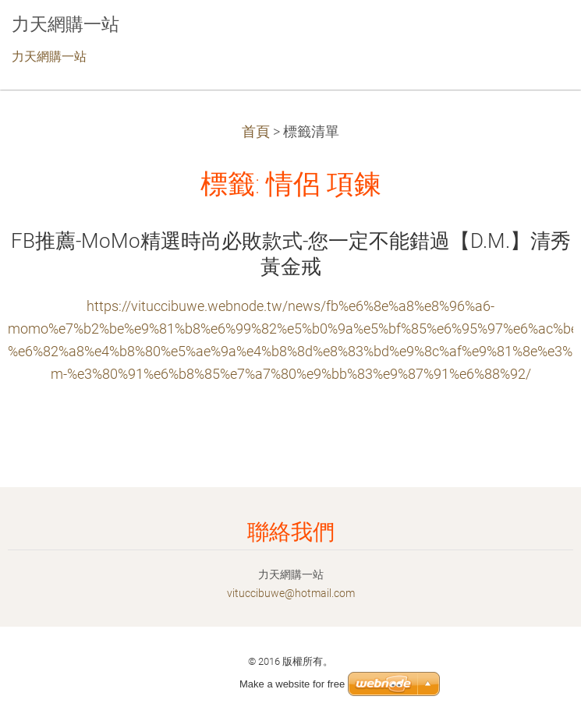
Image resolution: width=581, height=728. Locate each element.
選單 (538, 35)
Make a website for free (292, 684)
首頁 (256, 132)
